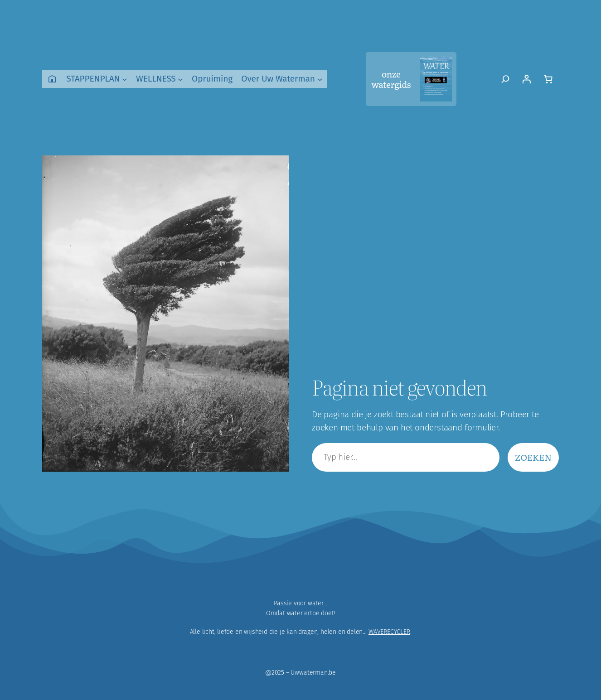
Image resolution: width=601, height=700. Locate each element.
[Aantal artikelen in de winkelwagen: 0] (548, 79)
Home (52, 79)
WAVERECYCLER (389, 632)
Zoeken (533, 457)
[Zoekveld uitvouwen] (506, 79)
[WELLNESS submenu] (180, 79)
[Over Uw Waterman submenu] (320, 79)
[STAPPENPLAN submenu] (125, 79)
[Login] (526, 79)
